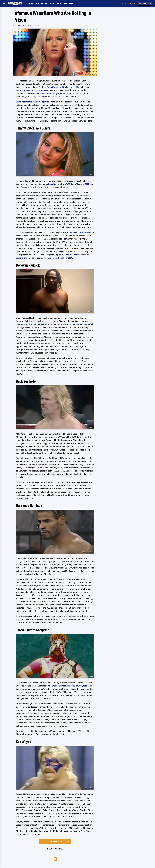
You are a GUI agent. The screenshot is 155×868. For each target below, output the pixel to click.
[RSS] (135, 3)
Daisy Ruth (20, 25)
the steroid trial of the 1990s (66, 87)
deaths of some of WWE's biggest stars (35, 90)
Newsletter (145, 3)
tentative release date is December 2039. (54, 258)
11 (50, 841)
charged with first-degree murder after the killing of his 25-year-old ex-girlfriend (54, 324)
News (31, 3)
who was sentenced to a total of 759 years (67, 686)
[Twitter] (122, 3)
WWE (52, 3)
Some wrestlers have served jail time (33, 102)
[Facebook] (118, 3)
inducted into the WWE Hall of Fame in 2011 (69, 184)
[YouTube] (126, 3)
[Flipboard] (131, 3)
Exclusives (41, 3)
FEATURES (69, 3)
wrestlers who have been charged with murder (49, 93)
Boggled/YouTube (88, 552)
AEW (59, 3)
